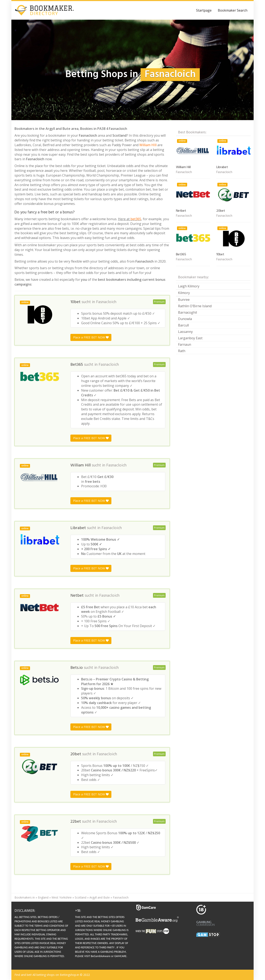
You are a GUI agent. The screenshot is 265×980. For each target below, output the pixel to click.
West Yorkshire (62, 897)
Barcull (183, 325)
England (43, 897)
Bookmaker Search (233, 10)
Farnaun (185, 344)
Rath (182, 351)
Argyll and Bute (100, 897)
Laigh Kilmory (189, 286)
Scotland (81, 897)
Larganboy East (190, 338)
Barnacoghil (187, 312)
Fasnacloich (106, 302)
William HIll (148, 145)
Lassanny (185, 332)
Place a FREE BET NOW (91, 337)
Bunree (184, 300)
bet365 (136, 219)
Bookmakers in (25, 897)
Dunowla (185, 319)
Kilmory (184, 293)
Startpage (204, 10)
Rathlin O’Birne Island (195, 306)
